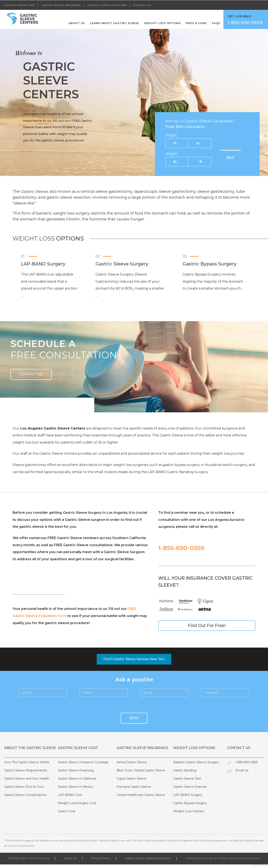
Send (134, 718)
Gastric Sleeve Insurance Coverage (83, 766)
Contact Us (142, 5)
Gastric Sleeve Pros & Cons (24, 790)
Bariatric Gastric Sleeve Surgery (196, 766)
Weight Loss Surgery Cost (77, 807)
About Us (77, 23)
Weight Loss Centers (189, 815)
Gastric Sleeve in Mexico (75, 790)
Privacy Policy (101, 862)
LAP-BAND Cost (70, 798)
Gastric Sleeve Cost (20, 5)
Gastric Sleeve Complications (25, 798)
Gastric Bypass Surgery (190, 807)
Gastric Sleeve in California (77, 782)
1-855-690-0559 (181, 548)
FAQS (216, 23)
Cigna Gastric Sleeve (132, 782)
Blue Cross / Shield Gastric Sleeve (141, 774)
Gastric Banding (185, 774)
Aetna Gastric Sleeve (132, 766)
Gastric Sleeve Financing (76, 774)
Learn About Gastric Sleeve (115, 23)
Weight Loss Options (162, 23)
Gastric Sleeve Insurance (61, 5)
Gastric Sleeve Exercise (190, 790)
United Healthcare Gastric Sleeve (141, 798)
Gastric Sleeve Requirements (26, 774)
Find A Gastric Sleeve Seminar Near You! (134, 659)
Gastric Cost (67, 815)
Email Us (242, 774)
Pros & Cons (196, 23)
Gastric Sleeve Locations (107, 5)
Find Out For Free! (207, 625)
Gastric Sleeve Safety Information (148, 862)
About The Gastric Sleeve (30, 748)
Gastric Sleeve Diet (187, 782)
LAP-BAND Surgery (188, 798)
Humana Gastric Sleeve (134, 790)
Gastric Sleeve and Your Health (27, 782)
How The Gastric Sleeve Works (27, 766)
